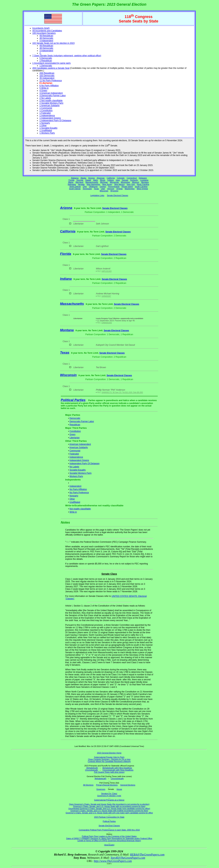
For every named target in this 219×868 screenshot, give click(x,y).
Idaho (96, 180)
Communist (75, 451)
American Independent (80, 444)
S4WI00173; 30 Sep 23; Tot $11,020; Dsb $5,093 (122, 392)
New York (131, 184)
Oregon (103, 186)
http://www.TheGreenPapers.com (113, 861)
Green (72, 434)
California (111, 178)
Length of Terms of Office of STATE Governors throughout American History (109, 841)
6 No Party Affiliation (49, 86)
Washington (130, 189)
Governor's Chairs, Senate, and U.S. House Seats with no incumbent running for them (109, 806)
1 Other (43, 126)
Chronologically (92, 770)
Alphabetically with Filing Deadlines (117, 768)
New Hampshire (93, 184)
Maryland (79, 182)
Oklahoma (93, 186)
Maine (71, 182)
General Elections (128, 785)
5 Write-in (44, 88)
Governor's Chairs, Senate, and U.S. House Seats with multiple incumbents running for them (109, 811)
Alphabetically (92, 768)
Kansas (125, 180)
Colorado (121, 178)
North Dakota (75, 186)
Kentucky (134, 180)
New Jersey (107, 184)
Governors (101, 789)
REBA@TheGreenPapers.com (147, 855)
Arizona (91, 178)
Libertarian (75, 438)
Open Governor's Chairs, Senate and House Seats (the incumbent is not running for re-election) (109, 804)
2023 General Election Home (109, 753)
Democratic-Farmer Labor (82, 421)
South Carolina (141, 186)
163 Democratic (47, 76)
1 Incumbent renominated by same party (52, 63)
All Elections (88, 785)
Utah (103, 189)
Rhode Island (127, 186)
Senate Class (109, 574)
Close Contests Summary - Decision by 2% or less (109, 759)
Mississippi (125, 182)
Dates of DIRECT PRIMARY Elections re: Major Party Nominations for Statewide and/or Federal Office (109, 838)
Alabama (75, 178)
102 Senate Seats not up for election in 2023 (54, 43)
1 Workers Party (47, 133)
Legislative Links (97, 195)
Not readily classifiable (80, 509)
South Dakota (75, 189)
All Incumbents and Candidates (47, 31)
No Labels (74, 467)
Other (72, 499)
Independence (76, 457)
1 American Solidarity (50, 106)
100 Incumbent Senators (44, 33)
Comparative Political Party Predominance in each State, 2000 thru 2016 (109, 830)
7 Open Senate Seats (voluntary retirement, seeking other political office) (67, 56)
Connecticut (132, 178)
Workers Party (76, 476)
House (119, 789)
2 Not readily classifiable (51, 101)
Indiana (111, 180)
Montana (145, 182)
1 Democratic (46, 66)
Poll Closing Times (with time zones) (109, 772)
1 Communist (46, 108)
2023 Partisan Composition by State (109, 817)
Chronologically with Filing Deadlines (118, 770)
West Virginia (142, 189)
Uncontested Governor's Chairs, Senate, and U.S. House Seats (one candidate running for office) (109, 808)
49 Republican (46, 36)
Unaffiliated (75, 502)
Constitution (75, 431)
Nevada (81, 184)
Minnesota (114, 182)
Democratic (75, 418)
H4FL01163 (107, 271)
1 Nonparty (45, 123)
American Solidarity (78, 447)
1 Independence (47, 116)
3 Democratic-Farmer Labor (53, 96)
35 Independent (47, 78)
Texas (96, 189)
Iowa (118, 180)
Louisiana (144, 180)
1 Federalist (45, 113)
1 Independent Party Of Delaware (55, 121)
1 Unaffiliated (46, 130)
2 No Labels (45, 98)
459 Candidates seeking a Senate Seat (51, 68)
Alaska (83, 178)
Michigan (104, 182)
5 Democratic (46, 58)
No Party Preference (79, 493)
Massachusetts (92, 182)
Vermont (111, 189)
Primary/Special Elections (107, 785)
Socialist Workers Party (81, 473)
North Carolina (143, 184)
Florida (72, 180)
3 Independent (46, 41)
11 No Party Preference (51, 81)
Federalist (74, 454)
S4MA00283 (107, 323)
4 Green (43, 91)
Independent (75, 486)
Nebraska (72, 184)
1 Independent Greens (50, 118)
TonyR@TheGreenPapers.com (128, 858)
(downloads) (109, 845)
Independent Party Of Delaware (84, 464)
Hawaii (88, 180)
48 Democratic (46, 38)
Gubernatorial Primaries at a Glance (109, 800)
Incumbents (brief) (41, 28)
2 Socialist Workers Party (51, 103)
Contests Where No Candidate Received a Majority (109, 761)
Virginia (119, 189)
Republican (75, 425)
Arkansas (101, 178)
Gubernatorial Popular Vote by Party (109, 757)
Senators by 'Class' (109, 793)
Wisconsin (104, 191)
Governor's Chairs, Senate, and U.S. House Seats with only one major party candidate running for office (109, 813)
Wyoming (114, 191)
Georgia (80, 180)
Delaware (143, 178)
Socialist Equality (78, 470)
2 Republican (46, 61)
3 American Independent (51, 93)
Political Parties (73, 400)
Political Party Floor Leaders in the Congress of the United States (109, 836)
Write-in (73, 512)
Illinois (103, 180)
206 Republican (47, 73)
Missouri (136, 182)
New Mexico (119, 184)
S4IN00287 (106, 296)
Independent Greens (79, 460)
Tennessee (87, 189)
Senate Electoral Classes (118, 195)
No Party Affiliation (78, 489)
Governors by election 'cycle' (109, 796)
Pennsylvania (114, 186)
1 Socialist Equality (49, 128)
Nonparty (74, 496)
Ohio (85, 186)
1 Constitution (46, 111)
